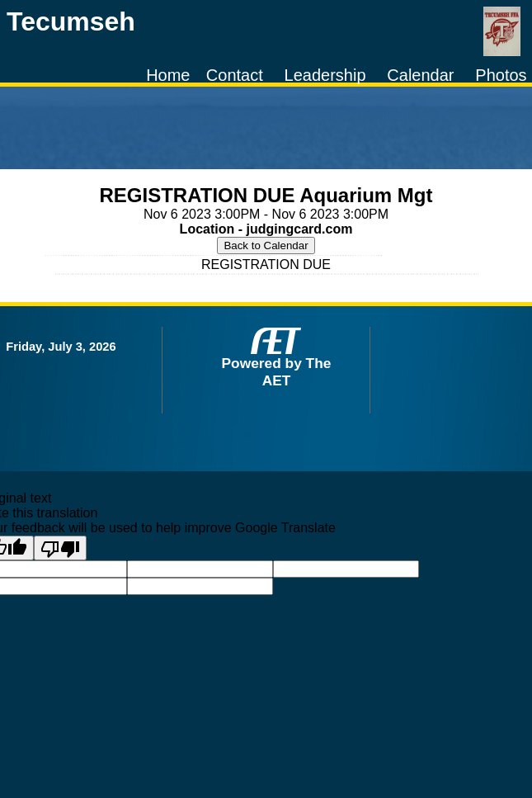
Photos (501, 75)
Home (168, 75)
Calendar (420, 75)
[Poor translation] (60, 548)
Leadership (325, 75)
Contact (235, 75)
